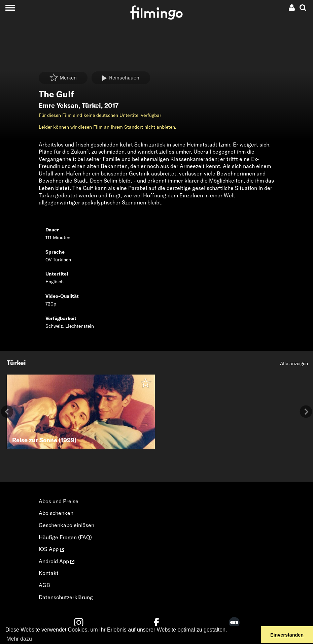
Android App (57, 561)
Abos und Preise (59, 501)
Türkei (91, 105)
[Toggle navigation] (10, 8)
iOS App (51, 549)
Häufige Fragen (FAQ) (65, 537)
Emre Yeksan (59, 105)
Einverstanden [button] (287, 635)
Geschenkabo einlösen (66, 525)
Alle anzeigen (294, 363)
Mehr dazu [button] (19, 639)
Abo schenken (56, 513)
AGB (44, 585)
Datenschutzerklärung (66, 597)
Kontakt (49, 573)
